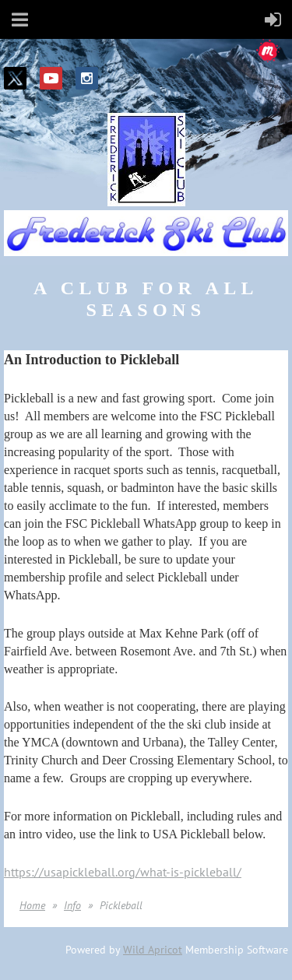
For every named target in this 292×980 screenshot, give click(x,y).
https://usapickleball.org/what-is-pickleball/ (123, 872)
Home (32, 905)
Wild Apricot (153, 950)
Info (72, 905)
